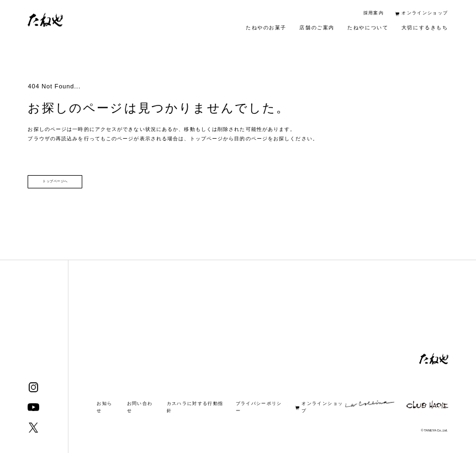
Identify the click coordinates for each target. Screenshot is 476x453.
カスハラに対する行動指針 (195, 407)
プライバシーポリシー (259, 407)
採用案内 (374, 13)
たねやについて (368, 28)
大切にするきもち (425, 28)
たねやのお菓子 (266, 28)
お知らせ (104, 407)
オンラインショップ (425, 13)
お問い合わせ (140, 407)
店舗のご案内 (317, 28)
